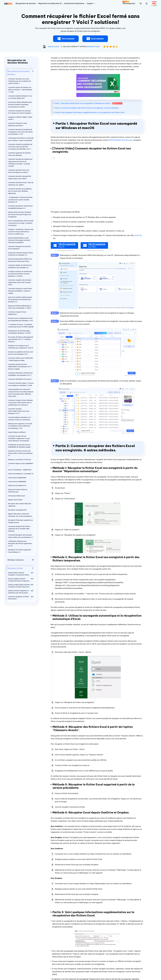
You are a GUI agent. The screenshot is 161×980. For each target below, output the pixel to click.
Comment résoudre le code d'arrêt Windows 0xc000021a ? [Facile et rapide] (20, 291)
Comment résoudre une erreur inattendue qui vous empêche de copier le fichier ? (19, 81)
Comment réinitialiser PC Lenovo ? (20, 379)
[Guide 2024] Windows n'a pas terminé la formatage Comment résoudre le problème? (19, 240)
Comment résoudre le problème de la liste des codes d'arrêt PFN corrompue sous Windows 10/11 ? (20, 147)
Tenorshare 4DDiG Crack (17, 496)
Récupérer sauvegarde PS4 (17, 510)
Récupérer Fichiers (93, 46)
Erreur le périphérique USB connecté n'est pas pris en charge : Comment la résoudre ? (21, 223)
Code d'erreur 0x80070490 (17, 478)
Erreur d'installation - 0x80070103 (20, 470)
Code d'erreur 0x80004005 (17, 482)
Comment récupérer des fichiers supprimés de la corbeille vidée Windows (19, 529)
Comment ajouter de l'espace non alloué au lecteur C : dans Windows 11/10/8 (20, 90)
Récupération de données (26, 3)
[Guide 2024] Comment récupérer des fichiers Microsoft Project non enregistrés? (20, 214)
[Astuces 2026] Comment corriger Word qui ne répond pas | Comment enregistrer (21, 580)
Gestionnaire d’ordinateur (74, 3)
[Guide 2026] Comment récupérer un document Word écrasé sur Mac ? (21, 574)
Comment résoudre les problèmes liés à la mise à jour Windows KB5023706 (20, 191)
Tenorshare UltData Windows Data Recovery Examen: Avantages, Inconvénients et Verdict (20, 104)
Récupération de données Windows (18, 73)
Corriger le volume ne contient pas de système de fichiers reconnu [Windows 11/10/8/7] (20, 274)
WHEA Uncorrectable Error (17, 485)
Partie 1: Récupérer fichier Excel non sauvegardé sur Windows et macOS (82, 103)
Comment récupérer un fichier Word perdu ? (21, 598)
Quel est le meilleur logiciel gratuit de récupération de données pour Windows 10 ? (20, 299)
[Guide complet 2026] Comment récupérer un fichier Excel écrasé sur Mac (21, 586)
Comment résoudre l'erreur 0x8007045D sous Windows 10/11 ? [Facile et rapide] (20, 367)
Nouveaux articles (15, 568)
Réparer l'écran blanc (15, 500)
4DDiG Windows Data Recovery (121, 140)
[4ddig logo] (8, 4)
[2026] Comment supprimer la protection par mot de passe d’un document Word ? (21, 592)
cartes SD (138, 235)
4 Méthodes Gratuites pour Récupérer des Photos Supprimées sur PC (20, 543)
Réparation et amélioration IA (50, 3)
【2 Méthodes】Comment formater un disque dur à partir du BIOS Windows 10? (20, 200)
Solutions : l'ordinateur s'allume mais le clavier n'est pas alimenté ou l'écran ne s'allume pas (21, 232)
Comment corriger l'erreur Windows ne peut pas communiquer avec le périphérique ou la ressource (21, 403)
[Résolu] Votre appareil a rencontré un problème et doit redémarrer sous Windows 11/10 (20, 426)
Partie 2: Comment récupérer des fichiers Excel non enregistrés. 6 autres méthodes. (87, 108)
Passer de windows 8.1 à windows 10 (21, 474)
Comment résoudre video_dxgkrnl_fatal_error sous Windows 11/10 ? (19, 411)
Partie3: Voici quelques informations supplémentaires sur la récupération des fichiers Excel (90, 112)
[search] (147, 4)
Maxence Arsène (53, 46)
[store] (140, 3)
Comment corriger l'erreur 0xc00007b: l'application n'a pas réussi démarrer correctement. (19, 438)
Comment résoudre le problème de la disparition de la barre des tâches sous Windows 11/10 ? (20, 132)
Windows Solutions (16, 560)
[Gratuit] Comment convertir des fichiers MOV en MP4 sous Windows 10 (20, 453)
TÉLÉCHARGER (66, 39)
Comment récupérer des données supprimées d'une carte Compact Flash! (20, 282)
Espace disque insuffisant (17, 432)
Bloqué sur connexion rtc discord (20, 460)
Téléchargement (129, 3)
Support (90, 3)
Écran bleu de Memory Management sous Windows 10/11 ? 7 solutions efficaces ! (21, 339)
